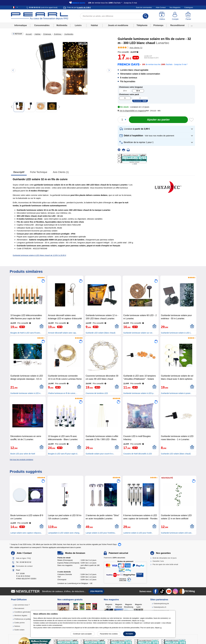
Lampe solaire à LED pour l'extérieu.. (101, 533)
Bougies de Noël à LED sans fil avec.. (26, 333)
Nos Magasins (175, 7)
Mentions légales (21, 615)
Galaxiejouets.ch (160, 607)
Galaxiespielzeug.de (161, 604)
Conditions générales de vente (26, 612)
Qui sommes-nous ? (22, 605)
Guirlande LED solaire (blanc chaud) (101, 333)
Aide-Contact (161, 7)
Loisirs (78, 25)
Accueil (29, 34)
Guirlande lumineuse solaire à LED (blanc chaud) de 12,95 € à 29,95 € (39, 255)
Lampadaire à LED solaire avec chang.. (64, 533)
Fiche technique (39, 172)
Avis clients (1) (61, 172)
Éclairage (47, 34)
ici (161, 628)
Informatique (20, 25)
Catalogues (189, 7)
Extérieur (58, 34)
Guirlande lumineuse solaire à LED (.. (176, 333)
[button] (132, 111)
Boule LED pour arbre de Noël (23, 454)
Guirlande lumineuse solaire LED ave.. (177, 533)
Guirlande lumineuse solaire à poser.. (176, 393)
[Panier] (188, 16)
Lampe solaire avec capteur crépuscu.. (26, 533)
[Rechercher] (146, 16)
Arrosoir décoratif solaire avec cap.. (62, 333)
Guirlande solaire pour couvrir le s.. (100, 454)
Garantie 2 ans (158, 561)
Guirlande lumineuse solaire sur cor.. (138, 333)
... (192, 25)
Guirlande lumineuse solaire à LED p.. (139, 393)
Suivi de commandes (144, 7)
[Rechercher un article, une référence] (114, 16)
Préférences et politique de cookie (27, 619)
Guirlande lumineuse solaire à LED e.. (26, 393)
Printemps (158, 25)
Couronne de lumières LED (97, 393)
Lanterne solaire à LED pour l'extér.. (138, 533)
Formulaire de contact (24, 566)
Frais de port (79, 7)
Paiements (114, 558)
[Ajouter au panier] (158, 120)
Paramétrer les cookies (109, 634)
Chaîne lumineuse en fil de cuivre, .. (63, 393)
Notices (17, 626)
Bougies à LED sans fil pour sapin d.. (63, 454)
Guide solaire (19, 630)
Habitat (94, 25)
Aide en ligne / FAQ (23, 558)
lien (143, 621)
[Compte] (175, 16)
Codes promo (19, 623)
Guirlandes (69, 34)
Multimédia (62, 25)
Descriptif (19, 172)
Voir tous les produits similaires (21, 460)
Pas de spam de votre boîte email (165, 564)
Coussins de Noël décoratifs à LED (138, 454)
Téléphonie (142, 25)
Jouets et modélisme (118, 25)
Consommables (42, 25)
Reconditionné (177, 25)
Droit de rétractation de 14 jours (165, 558)
